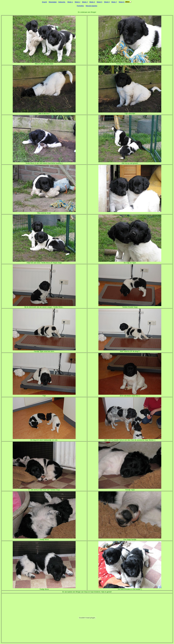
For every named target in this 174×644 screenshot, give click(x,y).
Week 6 (107, 2)
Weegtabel (53, 2)
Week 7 (114, 2)
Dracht (44, 2)
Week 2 (78, 2)
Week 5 (100, 2)
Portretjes (80, 6)
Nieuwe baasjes (91, 6)
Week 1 (70, 2)
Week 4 (92, 2)
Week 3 (85, 2)
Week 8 (122, 2)
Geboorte (62, 2)
